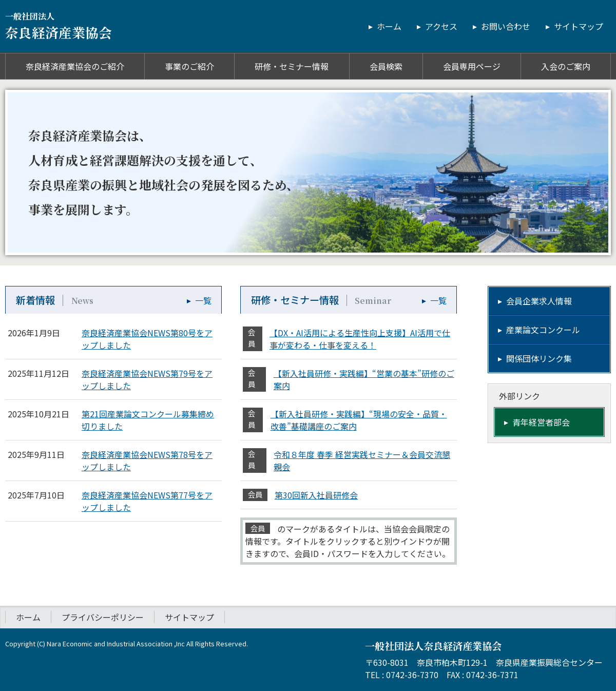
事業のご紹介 (189, 66)
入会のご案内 (566, 66)
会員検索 (386, 66)
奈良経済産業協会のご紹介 (75, 66)
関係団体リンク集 (539, 358)
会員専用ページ (472, 66)
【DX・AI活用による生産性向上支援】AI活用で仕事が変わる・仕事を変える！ (360, 339)
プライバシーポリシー (103, 617)
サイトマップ (579, 26)
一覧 (203, 300)
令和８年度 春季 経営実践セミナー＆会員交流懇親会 (362, 460)
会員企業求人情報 (539, 301)
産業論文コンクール (543, 330)
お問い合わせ (506, 26)
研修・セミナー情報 (292, 66)
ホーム (389, 26)
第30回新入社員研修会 (316, 495)
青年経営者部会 (541, 422)
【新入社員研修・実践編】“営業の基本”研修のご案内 (364, 379)
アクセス (441, 26)
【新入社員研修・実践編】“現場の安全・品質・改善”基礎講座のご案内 (359, 420)
